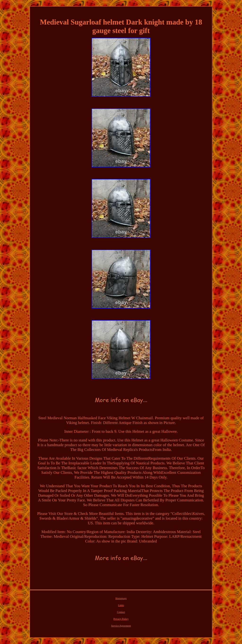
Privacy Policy (121, 619)
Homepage (121, 598)
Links (121, 605)
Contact (121, 612)
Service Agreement (121, 626)
